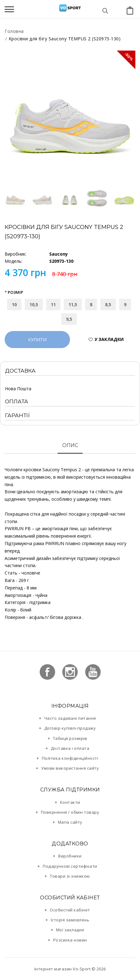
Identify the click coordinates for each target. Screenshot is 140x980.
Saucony (59, 254)
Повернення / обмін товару (70, 812)
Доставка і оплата (70, 748)
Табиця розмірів (70, 738)
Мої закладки (70, 930)
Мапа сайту (70, 822)
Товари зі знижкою (70, 876)
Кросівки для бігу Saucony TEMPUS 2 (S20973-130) (65, 39)
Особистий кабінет (70, 910)
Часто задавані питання (70, 718)
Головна (14, 31)
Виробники (70, 856)
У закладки (109, 339)
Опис (70, 445)
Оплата (17, 401)
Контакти (70, 802)
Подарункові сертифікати (70, 866)
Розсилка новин (70, 940)
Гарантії (17, 415)
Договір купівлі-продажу (70, 728)
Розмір (15, 292)
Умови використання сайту (70, 768)
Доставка (20, 371)
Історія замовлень (70, 920)
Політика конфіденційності (70, 758)
